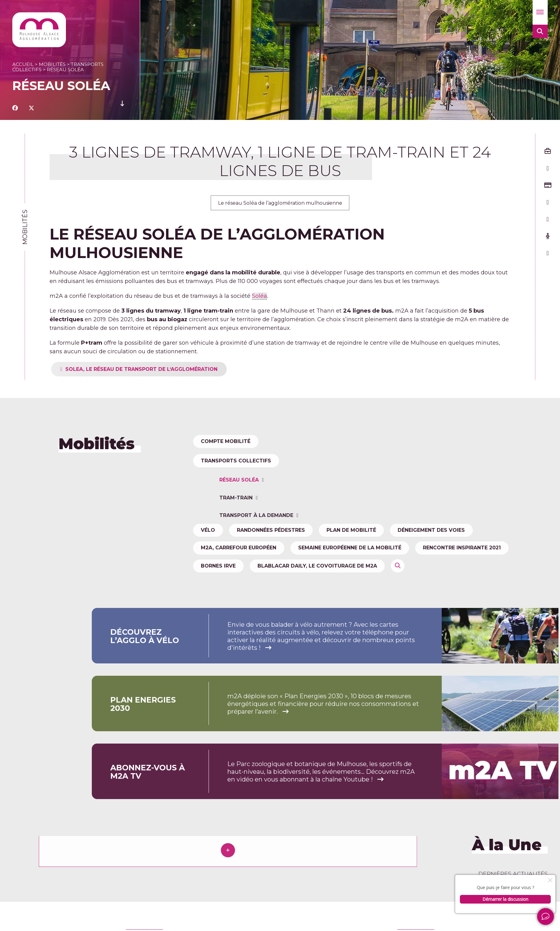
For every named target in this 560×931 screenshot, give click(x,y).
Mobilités (52, 64)
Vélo (209, 545)
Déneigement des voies (446, 545)
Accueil (23, 64)
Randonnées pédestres (277, 545)
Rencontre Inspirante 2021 (472, 566)
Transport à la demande (258, 579)
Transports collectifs (237, 491)
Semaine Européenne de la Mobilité (356, 566)
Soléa (260, 297)
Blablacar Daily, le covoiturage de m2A (323, 587)
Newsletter (513, 918)
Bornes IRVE (220, 587)
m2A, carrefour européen (240, 566)
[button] (540, 12)
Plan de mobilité (362, 545)
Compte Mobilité (227, 443)
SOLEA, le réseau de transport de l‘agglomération (167, 370)
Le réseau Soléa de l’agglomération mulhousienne (280, 203)
